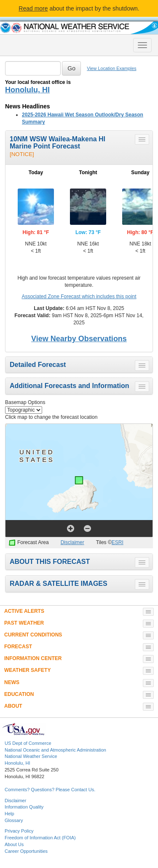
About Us (14, 844)
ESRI (118, 542)
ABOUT (13, 706)
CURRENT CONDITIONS (33, 635)
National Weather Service (31, 756)
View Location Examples (111, 68)
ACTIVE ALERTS (24, 611)
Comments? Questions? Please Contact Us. (50, 790)
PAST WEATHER (24, 623)
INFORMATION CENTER (33, 658)
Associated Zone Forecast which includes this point (79, 297)
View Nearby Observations (79, 339)
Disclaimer (72, 542)
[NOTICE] (22, 154)
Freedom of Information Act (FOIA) (40, 838)
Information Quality (24, 807)
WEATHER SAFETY (27, 670)
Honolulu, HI (27, 90)
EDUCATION (19, 694)
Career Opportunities (26, 851)
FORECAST (18, 647)
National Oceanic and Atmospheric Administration (55, 750)
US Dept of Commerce (28, 743)
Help (9, 814)
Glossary (14, 820)
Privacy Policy (19, 831)
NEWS (12, 682)
